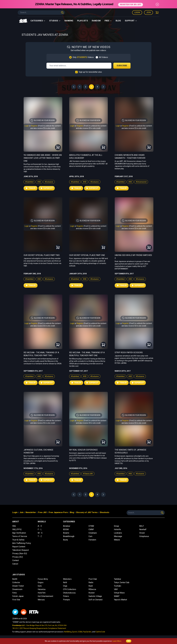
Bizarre (66, 533)
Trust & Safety (18, 540)
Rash (91, 586)
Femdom (92, 540)
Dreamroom (17, 589)
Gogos (41, 582)
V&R (116, 589)
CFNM (91, 526)
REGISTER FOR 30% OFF (130, 4)
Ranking (69, 21)
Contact (16, 560)
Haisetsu (42, 589)
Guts (40, 586)
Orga (65, 586)
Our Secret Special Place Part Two (42, 255)
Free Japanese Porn (58, 512)
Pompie (66, 600)
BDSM (66, 529)
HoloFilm (42, 593)
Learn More (117, 641)
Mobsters (67, 579)
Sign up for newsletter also (90, 72)
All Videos (103, 57)
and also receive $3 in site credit (43, 128)
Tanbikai (117, 579)
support (131, 21)
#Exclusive (49, 182)
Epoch (75, 632)
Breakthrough (69, 536)
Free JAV (42, 512)
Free (108, 21)
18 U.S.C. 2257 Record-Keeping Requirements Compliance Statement (39, 628)
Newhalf (143, 529)
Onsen (142, 533)
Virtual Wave (119, 593)
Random (96, 21)
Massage (118, 536)
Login (137, 12)
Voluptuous (144, 536)
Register (34, 126)
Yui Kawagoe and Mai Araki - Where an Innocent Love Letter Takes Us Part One (43, 158)
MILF (142, 526)
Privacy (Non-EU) (20, 553)
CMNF (91, 529)
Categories (38, 21)
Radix (91, 582)
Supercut (47, 188)
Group (116, 526)
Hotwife (117, 529)
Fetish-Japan (18, 596)
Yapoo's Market (120, 600)
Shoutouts (104, 512)
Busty (66, 540)
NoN (65, 582)
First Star (16, 600)
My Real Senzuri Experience (83, 450)
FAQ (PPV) (17, 529)
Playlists (83, 21)
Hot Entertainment (45, 596)
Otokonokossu (69, 593)
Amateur (67, 526)
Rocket (92, 593)
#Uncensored (141, 182)
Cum (90, 536)
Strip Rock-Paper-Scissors (129, 352)
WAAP (117, 596)
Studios (55, 21)
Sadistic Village (95, 596)
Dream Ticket (18, 586)
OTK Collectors (70, 589)
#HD (39, 182)
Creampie (93, 533)
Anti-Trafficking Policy (22, 543)
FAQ (14, 526)
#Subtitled (29, 182)
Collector (16, 582)
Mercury (41, 600)
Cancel (15, 564)
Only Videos (83, 57)
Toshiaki (118, 586)
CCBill (80, 632)
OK (129, 641)
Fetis (15, 593)
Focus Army (43, 579)
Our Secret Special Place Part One (87, 255)
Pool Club (93, 579)
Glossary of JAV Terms (87, 512)
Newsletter (31, 512)
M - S (40, 533)
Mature (117, 540)
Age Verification (19, 533)
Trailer (31, 188)
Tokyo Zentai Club (122, 582)
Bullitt (15, 579)
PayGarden (87, 632)
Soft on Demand (95, 600)
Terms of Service (20, 536)
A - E (40, 526)
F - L (40, 529)
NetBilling (68, 632)
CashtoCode (100, 632)
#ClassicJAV (88, 474)
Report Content (19, 547)
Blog (118, 21)
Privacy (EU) (18, 557)
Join (148, 12)
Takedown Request (21, 550)
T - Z (40, 536)
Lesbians (118, 533)
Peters (66, 596)
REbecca (92, 589)
